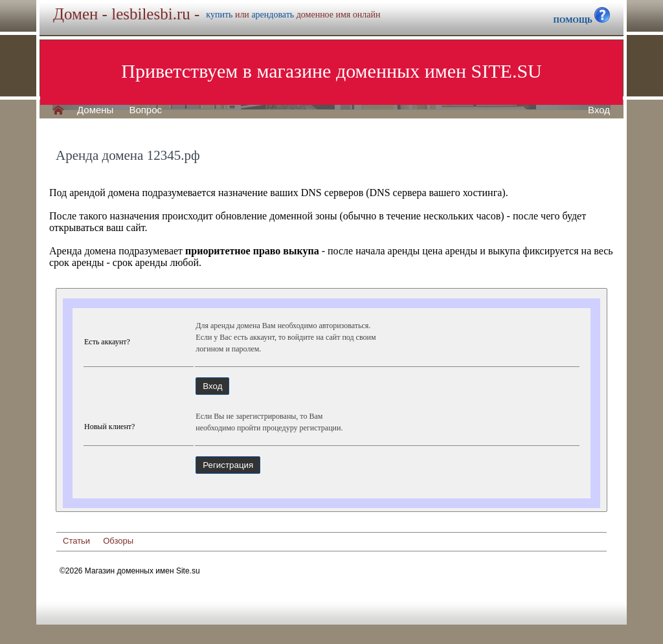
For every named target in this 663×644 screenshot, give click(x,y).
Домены (95, 110)
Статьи (76, 541)
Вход (599, 110)
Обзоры (118, 541)
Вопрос (145, 110)
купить (219, 15)
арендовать (273, 15)
